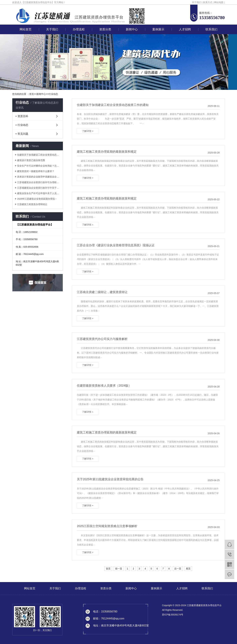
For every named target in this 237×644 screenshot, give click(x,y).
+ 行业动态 (22, 125)
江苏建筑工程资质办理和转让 (32, 204)
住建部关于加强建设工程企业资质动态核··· (39, 155)
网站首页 (26, 29)
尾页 (188, 569)
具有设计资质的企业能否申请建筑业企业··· (39, 177)
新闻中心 (132, 29)
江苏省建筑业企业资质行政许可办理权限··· (39, 182)
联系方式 (208, 2)
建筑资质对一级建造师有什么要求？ (36, 171)
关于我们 (197, 2)
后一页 (178, 569)
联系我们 (211, 29)
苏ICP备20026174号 (173, 615)
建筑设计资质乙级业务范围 (31, 160)
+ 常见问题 (22, 134)
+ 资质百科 (22, 116)
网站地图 (219, 2)
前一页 (119, 569)
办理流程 (79, 29)
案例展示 (158, 29)
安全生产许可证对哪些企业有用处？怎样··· (39, 166)
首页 (32, 94)
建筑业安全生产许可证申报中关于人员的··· (39, 193)
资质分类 (105, 29)
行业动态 (53, 94)
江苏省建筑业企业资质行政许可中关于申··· (39, 188)
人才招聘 (185, 29)
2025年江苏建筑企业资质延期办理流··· (37, 199)
